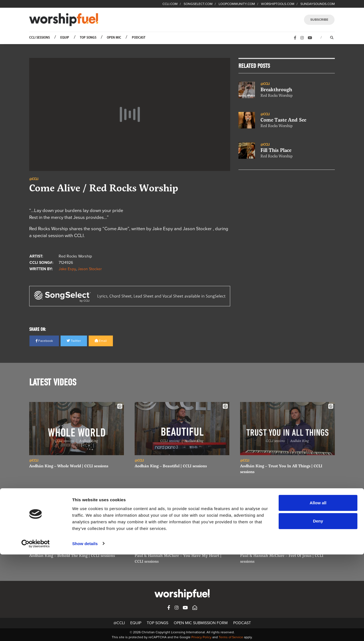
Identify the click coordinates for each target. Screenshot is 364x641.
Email (101, 341)
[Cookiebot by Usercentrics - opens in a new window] (36, 630)
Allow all (318, 590)
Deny (318, 608)
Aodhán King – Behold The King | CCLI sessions (72, 555)
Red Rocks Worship (277, 96)
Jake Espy (67, 269)
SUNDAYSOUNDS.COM (318, 4)
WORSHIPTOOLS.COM (278, 4)
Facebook (44, 341)
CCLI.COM (170, 4)
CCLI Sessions (40, 38)
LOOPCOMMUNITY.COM (237, 4)
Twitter (74, 341)
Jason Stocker (90, 269)
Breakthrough (276, 90)
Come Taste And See (283, 120)
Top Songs (88, 38)
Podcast (139, 38)
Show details (85, 630)
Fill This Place (276, 150)
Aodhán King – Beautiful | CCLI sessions (171, 466)
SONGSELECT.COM (198, 4)
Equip (65, 38)
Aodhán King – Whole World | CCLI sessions (69, 466)
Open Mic (114, 38)
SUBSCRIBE (319, 20)
